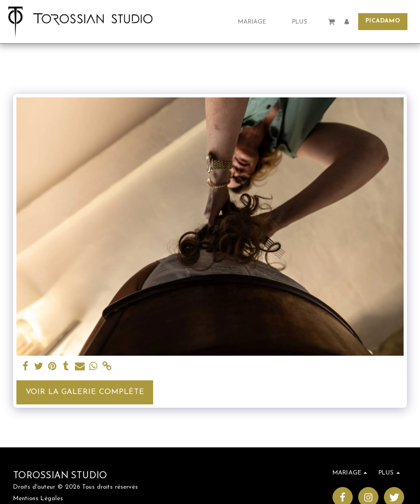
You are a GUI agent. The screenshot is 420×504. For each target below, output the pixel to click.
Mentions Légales (38, 499)
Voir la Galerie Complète (85, 392)
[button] (256, 22)
